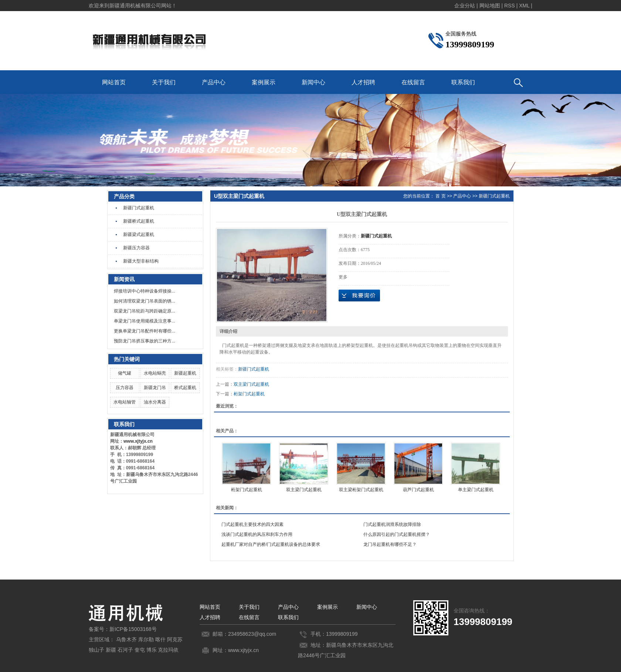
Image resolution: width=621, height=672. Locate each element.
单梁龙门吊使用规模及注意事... (145, 321)
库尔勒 (146, 639)
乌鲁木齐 (126, 639)
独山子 (96, 650)
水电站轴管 (125, 402)
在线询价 (359, 296)
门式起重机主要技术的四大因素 (252, 524)
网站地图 (490, 6)
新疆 (111, 650)
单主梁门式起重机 (476, 490)
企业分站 (465, 6)
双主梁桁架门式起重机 (361, 490)
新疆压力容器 (136, 248)
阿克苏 (175, 639)
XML (524, 6)
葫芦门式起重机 (418, 490)
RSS (510, 6)
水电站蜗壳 (155, 373)
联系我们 (463, 82)
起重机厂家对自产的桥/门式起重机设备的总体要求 (271, 544)
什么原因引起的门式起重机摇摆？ (397, 534)
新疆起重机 (185, 373)
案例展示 (264, 82)
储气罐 (125, 373)
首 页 (440, 196)
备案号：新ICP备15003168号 (123, 629)
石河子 (125, 650)
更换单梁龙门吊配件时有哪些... (145, 331)
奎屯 (140, 650)
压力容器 (125, 388)
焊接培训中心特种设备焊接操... (145, 291)
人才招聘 (363, 82)
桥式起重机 (185, 388)
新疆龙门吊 (155, 388)
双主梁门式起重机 (251, 384)
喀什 (160, 639)
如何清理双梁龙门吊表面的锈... (145, 301)
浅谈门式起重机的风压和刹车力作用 (257, 534)
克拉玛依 (168, 650)
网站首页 (114, 82)
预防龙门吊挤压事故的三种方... (145, 341)
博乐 (152, 650)
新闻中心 (313, 82)
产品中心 (214, 82)
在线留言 (413, 82)
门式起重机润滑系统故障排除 (392, 524)
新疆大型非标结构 (141, 261)
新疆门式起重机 (139, 208)
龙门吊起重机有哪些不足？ (390, 544)
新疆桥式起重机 (139, 221)
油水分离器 (155, 402)
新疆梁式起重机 (139, 234)
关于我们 (164, 82)
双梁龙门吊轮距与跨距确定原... (145, 311)
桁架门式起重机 (249, 394)
